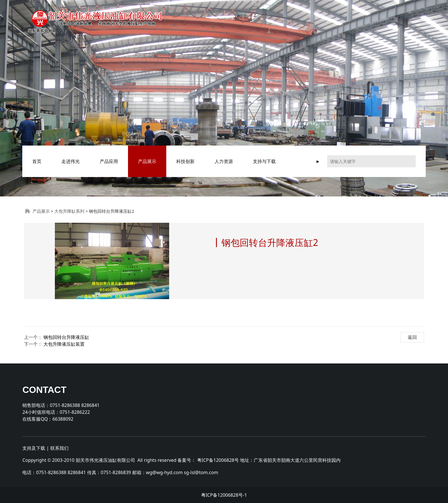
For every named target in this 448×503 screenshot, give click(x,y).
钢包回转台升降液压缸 (66, 337)
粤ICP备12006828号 (218, 460)
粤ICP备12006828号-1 (224, 495)
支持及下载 (34, 448)
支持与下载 (264, 161)
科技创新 (185, 161)
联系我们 (59, 448)
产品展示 (147, 161)
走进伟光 (71, 161)
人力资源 (224, 161)
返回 (412, 337)
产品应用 (109, 161)
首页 (37, 161)
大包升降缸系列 (69, 211)
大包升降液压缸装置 (64, 344)
